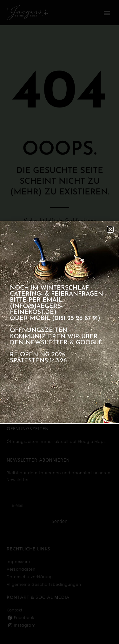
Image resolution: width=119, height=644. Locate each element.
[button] (110, 229)
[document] (60, 322)
